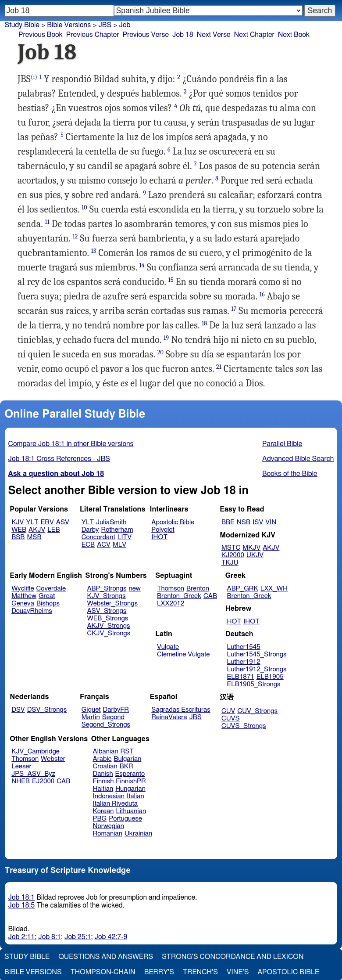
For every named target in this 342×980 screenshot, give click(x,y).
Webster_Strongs (112, 603)
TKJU (230, 563)
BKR (126, 766)
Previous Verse (146, 35)
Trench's (200, 972)
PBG (100, 819)
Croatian (105, 766)
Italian (135, 796)
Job (125, 25)
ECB (88, 545)
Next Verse (214, 35)
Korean (103, 811)
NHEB (21, 781)
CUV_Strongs (257, 711)
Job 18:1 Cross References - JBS (59, 459)
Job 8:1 (50, 937)
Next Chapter (254, 35)
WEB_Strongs (107, 618)
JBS (196, 717)
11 (47, 222)
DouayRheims (32, 611)
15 (171, 280)
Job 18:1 (22, 897)
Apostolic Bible (288, 972)
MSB (34, 537)
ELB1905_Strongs (254, 684)
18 (204, 323)
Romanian (108, 834)
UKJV (255, 555)
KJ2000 (233, 555)
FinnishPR (131, 781)
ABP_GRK (243, 589)
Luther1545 (244, 647)
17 (234, 309)
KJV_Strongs (106, 596)
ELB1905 (270, 677)
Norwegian (109, 826)
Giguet (91, 710)
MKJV (251, 548)
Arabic (102, 759)
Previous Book (41, 35)
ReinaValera (169, 717)
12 (75, 236)
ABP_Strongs (107, 589)
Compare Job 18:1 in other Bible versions (71, 444)
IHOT (159, 537)
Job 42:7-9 (111, 937)
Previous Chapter (93, 35)
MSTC (231, 548)
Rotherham (117, 530)
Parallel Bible (282, 444)
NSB (244, 522)
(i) (34, 77)
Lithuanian (131, 811)
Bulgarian (127, 759)
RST (127, 751)
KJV (18, 522)
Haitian (103, 789)
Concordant (98, 537)
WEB (19, 530)
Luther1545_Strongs (257, 654)
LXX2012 (171, 603)
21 (219, 367)
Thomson (171, 589)
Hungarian (130, 789)
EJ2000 (43, 781)
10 (84, 207)
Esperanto (130, 774)
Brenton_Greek (179, 596)
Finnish (103, 781)
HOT (234, 622)
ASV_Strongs (107, 611)
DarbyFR (116, 710)
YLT (32, 522)
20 (160, 352)
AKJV (37, 530)
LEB (53, 530)
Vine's (238, 972)
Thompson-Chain (103, 972)
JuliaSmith (111, 522)
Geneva (23, 603)
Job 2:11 (22, 937)
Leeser (21, 766)
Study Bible (22, 25)
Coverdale (51, 589)
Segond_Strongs (106, 725)
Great (47, 596)
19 (166, 338)
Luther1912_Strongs (257, 669)
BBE (228, 522)
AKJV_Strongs (108, 626)
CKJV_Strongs (109, 633)
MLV (119, 545)
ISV (258, 522)
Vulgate (168, 647)
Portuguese (125, 819)
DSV (18, 710)
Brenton (198, 589)
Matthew (24, 596)
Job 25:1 (78, 937)
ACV (104, 545)
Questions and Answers (106, 957)
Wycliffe (23, 589)
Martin (91, 717)
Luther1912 (244, 662)
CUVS (231, 719)
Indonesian (109, 796)
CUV (228, 711)
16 (262, 294)
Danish (103, 774)
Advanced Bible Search (298, 459)
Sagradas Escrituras (181, 710)
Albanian (106, 751)
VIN (271, 522)
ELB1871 (241, 677)
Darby (90, 530)
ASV (63, 522)
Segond (113, 717)
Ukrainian (138, 834)
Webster (53, 759)
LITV (125, 537)
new (135, 589)
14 (142, 265)
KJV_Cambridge (36, 751)
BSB (18, 537)
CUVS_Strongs (244, 726)
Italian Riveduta (115, 804)
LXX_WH (274, 589)
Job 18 (183, 35)
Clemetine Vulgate (183, 654)
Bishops (48, 603)
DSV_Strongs (47, 710)
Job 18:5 (22, 905)
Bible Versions (69, 25)
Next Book (294, 35)
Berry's (159, 972)
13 (94, 251)
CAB (210, 596)
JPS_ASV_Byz (33, 774)
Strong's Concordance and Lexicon (233, 957)
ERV (47, 522)
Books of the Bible (290, 474)
